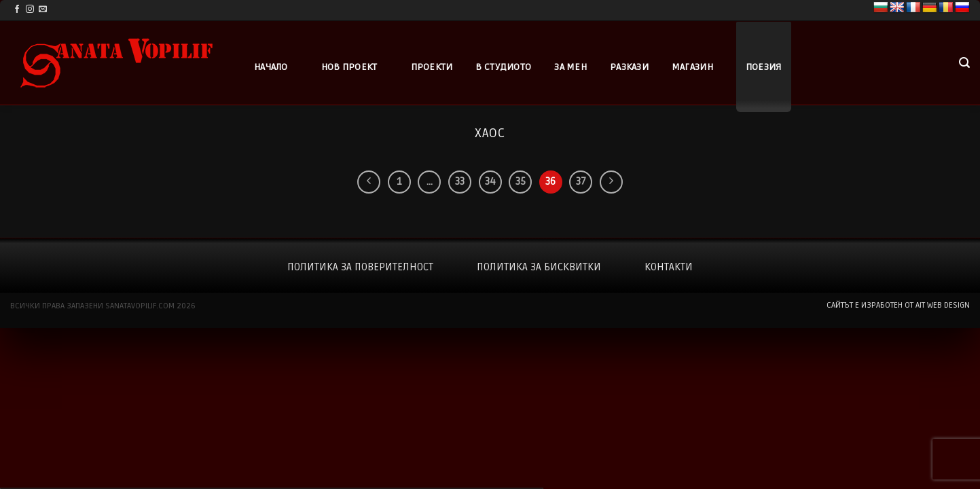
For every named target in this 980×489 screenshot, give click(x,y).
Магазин (692, 67)
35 (521, 181)
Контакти (669, 267)
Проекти (432, 67)
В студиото (503, 67)
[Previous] (369, 182)
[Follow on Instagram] (30, 10)
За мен (570, 67)
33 (460, 181)
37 (581, 181)
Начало (271, 67)
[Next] (611, 182)
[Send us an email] (43, 10)
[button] (964, 63)
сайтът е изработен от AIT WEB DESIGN (898, 305)
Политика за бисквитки (539, 267)
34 (490, 181)
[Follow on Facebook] (17, 10)
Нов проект (349, 67)
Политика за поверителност (360, 267)
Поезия (764, 67)
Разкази (629, 67)
